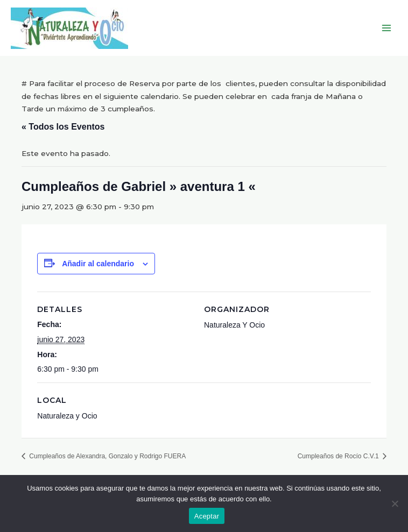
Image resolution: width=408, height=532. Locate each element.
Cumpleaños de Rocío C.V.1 (339, 456)
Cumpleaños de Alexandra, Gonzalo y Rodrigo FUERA (107, 456)
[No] (395, 503)
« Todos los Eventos (63, 127)
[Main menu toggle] (387, 28)
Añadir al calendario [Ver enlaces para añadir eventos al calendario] (98, 264)
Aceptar (207, 516)
